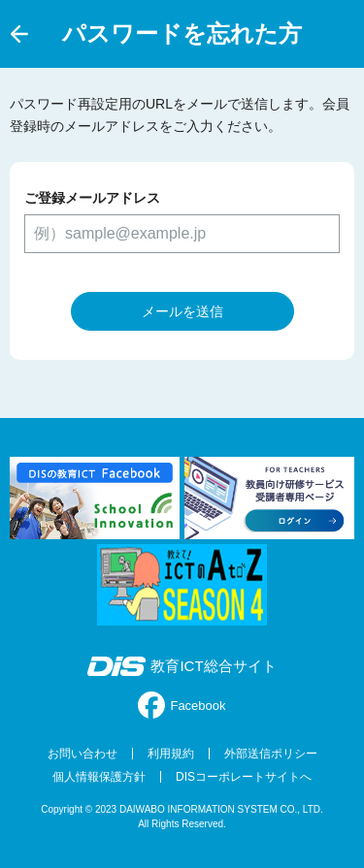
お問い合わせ (83, 754)
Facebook (182, 705)
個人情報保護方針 (99, 777)
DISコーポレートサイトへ (244, 777)
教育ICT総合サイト (182, 666)
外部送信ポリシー (271, 754)
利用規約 (171, 754)
